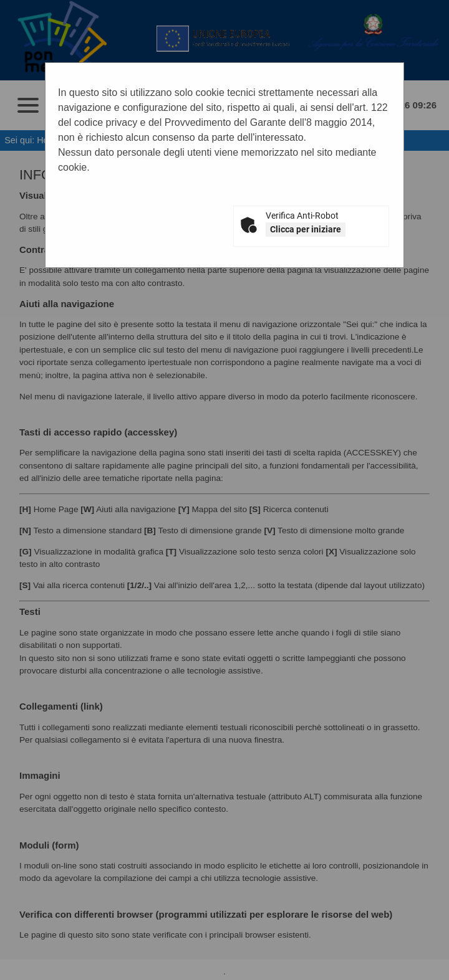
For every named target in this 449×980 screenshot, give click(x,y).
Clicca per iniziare (306, 229)
